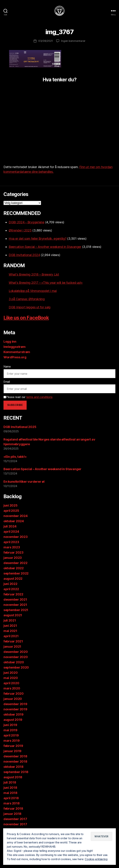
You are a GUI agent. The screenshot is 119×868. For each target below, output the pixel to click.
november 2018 (15, 761)
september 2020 (16, 667)
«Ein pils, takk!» (15, 457)
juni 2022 (10, 584)
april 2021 (11, 636)
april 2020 (11, 683)
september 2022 (16, 573)
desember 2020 (16, 652)
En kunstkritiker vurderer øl (24, 482)
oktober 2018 (13, 767)
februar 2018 (13, 809)
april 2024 (11, 532)
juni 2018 (10, 788)
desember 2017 (15, 819)
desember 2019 (15, 704)
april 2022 (11, 589)
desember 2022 (15, 563)
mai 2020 (11, 678)
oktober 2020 (14, 662)
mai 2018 (10, 793)
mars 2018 (12, 803)
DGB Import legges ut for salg (30, 307)
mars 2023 (12, 547)
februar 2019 (13, 746)
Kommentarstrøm (17, 352)
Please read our (28, 397)
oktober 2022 (14, 568)
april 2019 (11, 735)
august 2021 (13, 615)
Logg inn (10, 342)
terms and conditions (39, 397)
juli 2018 (10, 782)
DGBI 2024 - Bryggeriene (27, 222)
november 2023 (16, 537)
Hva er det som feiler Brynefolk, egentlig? (38, 239)
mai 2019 (10, 730)
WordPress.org (15, 357)
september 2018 (16, 772)
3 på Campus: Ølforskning (27, 299)
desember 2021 (15, 599)
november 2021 (15, 605)
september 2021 (16, 610)
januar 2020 (13, 699)
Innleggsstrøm (15, 347)
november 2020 (16, 657)
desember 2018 (15, 756)
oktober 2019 (13, 714)
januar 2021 (12, 647)
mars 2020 (12, 688)
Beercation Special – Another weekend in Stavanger (45, 247)
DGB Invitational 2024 (24, 255)
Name (7, 367)
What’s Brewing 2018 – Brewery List (34, 274)
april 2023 (11, 542)
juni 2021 (10, 626)
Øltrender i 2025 (20, 230)
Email (7, 382)
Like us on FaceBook (26, 318)
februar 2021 (13, 641)
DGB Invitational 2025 (20, 427)
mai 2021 (10, 631)
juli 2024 (10, 526)
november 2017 (15, 824)
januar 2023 (13, 558)
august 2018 (13, 777)
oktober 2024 (14, 521)
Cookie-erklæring (96, 859)
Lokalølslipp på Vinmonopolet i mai (33, 291)
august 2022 (13, 579)
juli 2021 (10, 620)
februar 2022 (13, 594)
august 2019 (13, 720)
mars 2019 (12, 741)
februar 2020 (14, 694)
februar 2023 (13, 552)
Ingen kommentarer (73, 41)
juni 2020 (11, 673)
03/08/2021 (45, 41)
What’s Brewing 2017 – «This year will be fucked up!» (46, 283)
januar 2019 (12, 751)
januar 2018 (12, 814)
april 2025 (11, 511)
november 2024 (16, 516)
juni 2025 (11, 505)
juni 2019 (10, 725)
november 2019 (15, 709)
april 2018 (11, 798)
